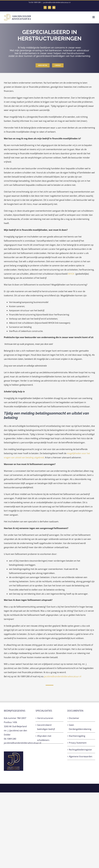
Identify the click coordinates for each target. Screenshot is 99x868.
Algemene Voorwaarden (81, 756)
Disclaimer (74, 718)
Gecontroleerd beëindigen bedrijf (46, 727)
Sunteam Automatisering (65, 788)
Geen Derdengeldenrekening (80, 727)
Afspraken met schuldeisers (44, 738)
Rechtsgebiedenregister (80, 750)
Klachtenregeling (77, 736)
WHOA (71, 274)
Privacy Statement (78, 743)
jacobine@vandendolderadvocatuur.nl (57, 2)
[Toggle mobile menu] (94, 17)
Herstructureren (45, 718)
